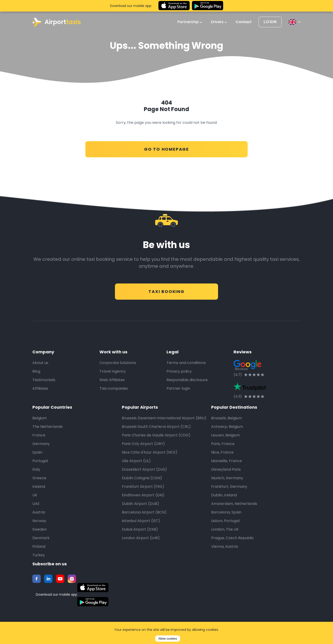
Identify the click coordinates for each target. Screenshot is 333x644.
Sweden (40, 530)
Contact (244, 22)
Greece (39, 478)
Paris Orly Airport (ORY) (143, 444)
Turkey (39, 555)
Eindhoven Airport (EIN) (143, 495)
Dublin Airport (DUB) (140, 504)
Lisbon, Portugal (225, 521)
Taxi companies (114, 389)
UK (35, 495)
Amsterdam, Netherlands (234, 504)
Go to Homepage (166, 147)
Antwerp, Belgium (227, 427)
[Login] (270, 22)
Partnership (190, 22)
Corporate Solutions (118, 363)
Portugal (40, 461)
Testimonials (44, 380)
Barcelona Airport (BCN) (144, 512)
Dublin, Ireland (224, 495)
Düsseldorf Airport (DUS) (144, 470)
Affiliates (40, 389)
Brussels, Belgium (227, 418)
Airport (57, 22)
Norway (39, 521)
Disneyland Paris (226, 470)
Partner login (178, 389)
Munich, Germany (227, 478)
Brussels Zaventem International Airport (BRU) (164, 418)
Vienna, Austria (225, 547)
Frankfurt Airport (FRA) (143, 487)
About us (40, 363)
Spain (37, 453)
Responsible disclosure (187, 380)
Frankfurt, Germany (229, 487)
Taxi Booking (166, 289)
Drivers (219, 22)
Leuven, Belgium (225, 435)
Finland (39, 547)
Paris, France (223, 444)
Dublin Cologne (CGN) (142, 478)
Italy (36, 470)
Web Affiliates (112, 380)
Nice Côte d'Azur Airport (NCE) (150, 453)
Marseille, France (227, 461)
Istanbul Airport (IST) (141, 521)
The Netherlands (48, 427)
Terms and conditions (186, 363)
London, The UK (225, 530)
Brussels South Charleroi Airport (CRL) (156, 427)
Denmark (41, 538)
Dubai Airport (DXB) (140, 530)
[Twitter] (48, 579)
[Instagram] (72, 579)
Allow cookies (168, 639)
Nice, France (222, 453)
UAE (36, 504)
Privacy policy (179, 372)
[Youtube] (60, 579)
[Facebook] (37, 579)
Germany (41, 444)
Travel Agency (113, 372)
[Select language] (295, 22)
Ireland (39, 487)
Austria (39, 512)
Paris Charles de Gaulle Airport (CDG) (156, 435)
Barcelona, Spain (226, 512)
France (39, 435)
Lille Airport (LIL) (136, 461)
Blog (36, 372)
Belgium (40, 418)
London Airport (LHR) (141, 538)
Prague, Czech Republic (233, 538)
